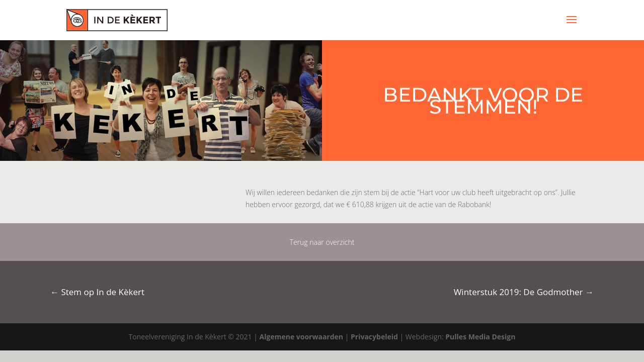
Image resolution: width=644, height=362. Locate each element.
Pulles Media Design (480, 337)
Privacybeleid (374, 337)
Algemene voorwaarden (301, 337)
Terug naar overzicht (322, 242)
